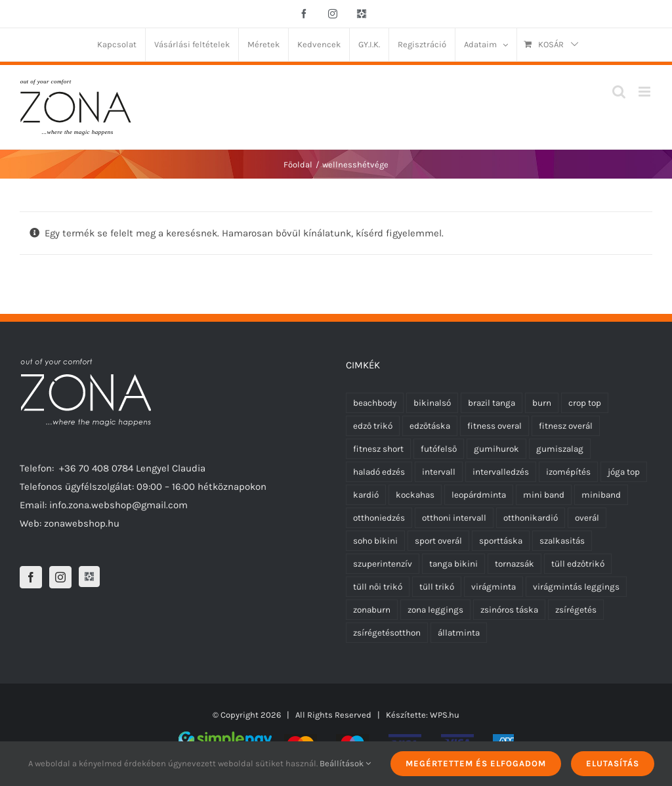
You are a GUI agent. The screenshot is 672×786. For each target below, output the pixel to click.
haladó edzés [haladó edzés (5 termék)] (379, 472)
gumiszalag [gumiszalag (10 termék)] (560, 449)
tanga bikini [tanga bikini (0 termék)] (453, 564)
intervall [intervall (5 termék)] (439, 472)
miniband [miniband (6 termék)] (601, 495)
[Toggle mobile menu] (645, 92)
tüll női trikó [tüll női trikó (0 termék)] (378, 587)
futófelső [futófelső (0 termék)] (439, 449)
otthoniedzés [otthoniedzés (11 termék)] (379, 518)
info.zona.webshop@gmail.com (118, 505)
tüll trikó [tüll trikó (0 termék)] (437, 587)
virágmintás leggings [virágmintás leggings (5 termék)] (576, 587)
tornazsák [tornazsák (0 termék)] (514, 564)
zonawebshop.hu (82, 523)
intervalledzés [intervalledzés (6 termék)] (501, 472)
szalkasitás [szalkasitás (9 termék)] (562, 541)
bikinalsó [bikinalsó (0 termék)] (432, 403)
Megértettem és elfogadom (476, 763)
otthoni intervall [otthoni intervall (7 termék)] (454, 518)
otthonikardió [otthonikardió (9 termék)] (531, 518)
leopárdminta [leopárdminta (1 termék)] (479, 495)
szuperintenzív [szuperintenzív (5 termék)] (383, 564)
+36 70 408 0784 (96, 468)
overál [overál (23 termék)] (587, 518)
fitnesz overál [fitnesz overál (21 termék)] (566, 426)
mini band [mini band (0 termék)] (544, 495)
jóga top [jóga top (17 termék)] (624, 472)
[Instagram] (60, 577)
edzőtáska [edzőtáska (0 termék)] (430, 426)
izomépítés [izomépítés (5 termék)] (568, 472)
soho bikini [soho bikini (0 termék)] (375, 541)
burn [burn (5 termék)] (542, 403)
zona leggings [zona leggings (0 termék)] (435, 610)
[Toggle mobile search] (619, 92)
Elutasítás (613, 763)
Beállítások (345, 763)
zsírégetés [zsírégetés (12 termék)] (576, 610)
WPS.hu (445, 715)
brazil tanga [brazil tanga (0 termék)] (492, 403)
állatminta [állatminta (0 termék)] (459, 633)
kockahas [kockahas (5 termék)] (415, 495)
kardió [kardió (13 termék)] (366, 495)
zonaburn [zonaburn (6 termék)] (372, 610)
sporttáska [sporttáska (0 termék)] (501, 541)
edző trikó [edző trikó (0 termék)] (373, 426)
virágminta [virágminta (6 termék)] (493, 587)
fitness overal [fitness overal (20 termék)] (494, 426)
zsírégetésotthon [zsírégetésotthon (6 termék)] (387, 633)
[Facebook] (31, 577)
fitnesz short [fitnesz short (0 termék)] (378, 449)
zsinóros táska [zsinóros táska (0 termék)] (509, 610)
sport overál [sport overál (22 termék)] (438, 541)
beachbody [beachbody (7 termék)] (375, 403)
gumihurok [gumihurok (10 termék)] (496, 449)
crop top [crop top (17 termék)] (585, 403)
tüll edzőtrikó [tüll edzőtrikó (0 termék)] (578, 564)
